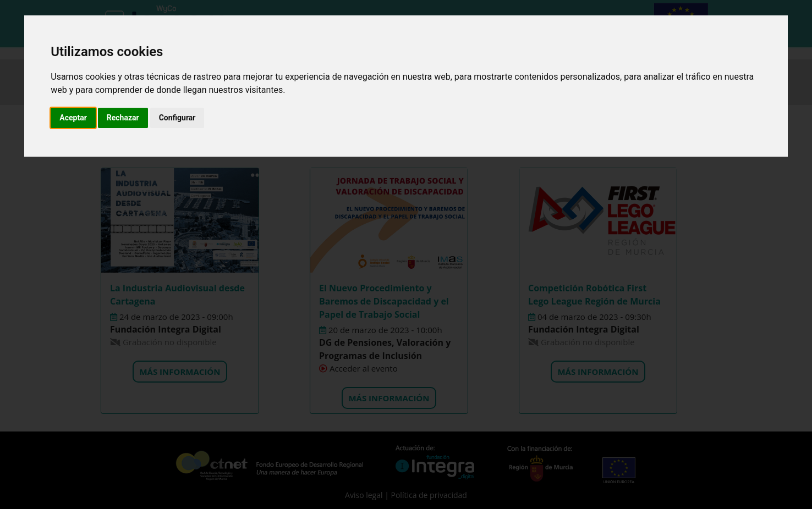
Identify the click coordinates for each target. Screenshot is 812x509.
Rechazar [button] (123, 118)
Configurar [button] (177, 118)
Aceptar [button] (73, 118)
